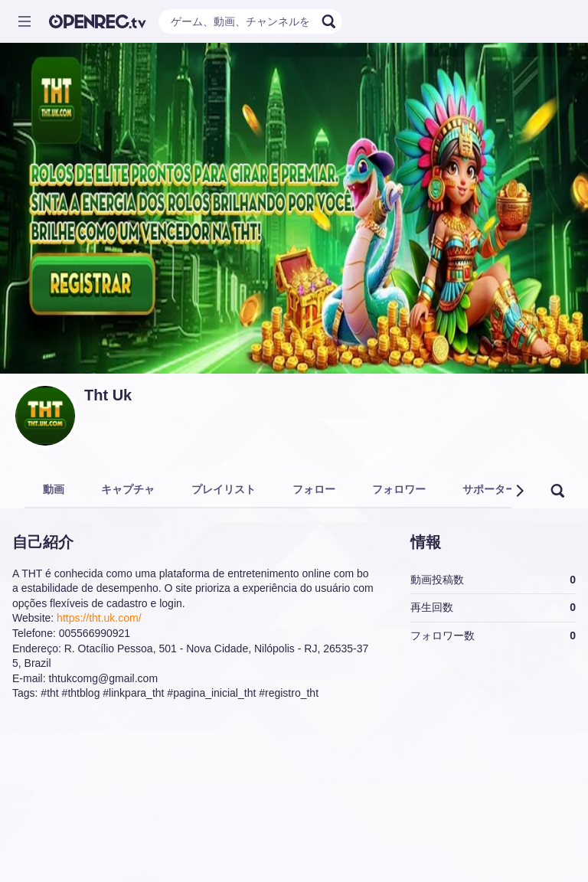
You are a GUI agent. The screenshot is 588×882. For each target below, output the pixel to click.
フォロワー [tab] (399, 489)
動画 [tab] (54, 489)
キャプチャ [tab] (128, 489)
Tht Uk (108, 395)
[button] (519, 491)
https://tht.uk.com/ (99, 618)
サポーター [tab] (489, 489)
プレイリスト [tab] (224, 489)
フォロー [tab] (314, 489)
